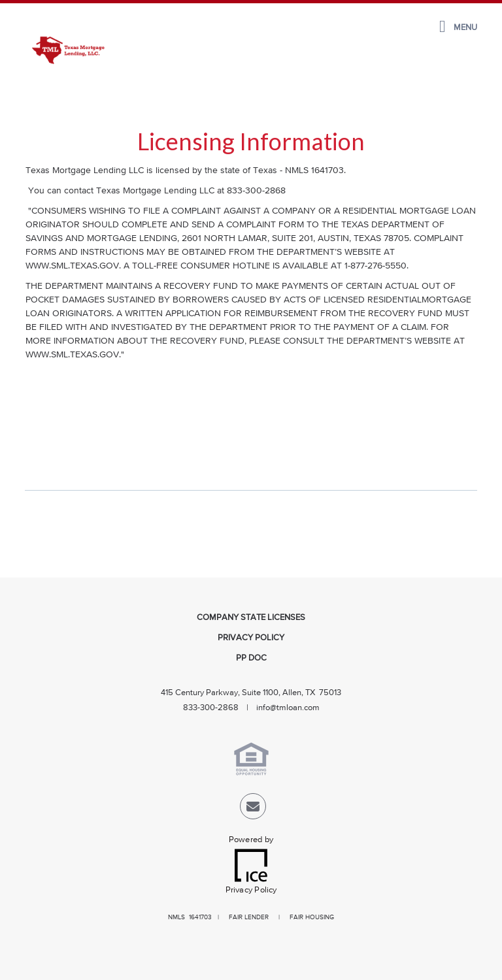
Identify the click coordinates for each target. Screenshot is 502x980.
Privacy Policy (251, 638)
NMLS (176, 917)
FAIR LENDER (249, 917)
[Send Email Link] (253, 809)
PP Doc (251, 658)
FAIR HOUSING (312, 917)
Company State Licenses (251, 618)
